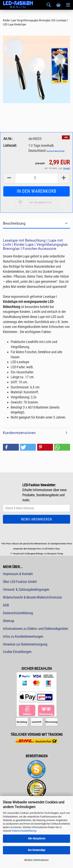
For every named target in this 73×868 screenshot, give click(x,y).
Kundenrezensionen (19, 433)
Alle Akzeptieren (37, 838)
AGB (6, 605)
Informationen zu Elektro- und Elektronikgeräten (36, 629)
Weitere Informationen (36, 860)
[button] (11, 447)
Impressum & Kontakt (18, 574)
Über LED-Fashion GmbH (20, 582)
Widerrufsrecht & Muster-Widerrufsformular (32, 597)
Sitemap (9, 621)
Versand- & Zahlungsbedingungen (26, 589)
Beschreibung (14, 223)
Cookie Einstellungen (17, 652)
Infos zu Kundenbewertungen (23, 636)
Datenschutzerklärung (24, 831)
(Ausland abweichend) (55, 151)
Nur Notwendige (37, 850)
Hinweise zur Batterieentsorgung (25, 644)
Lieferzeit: (10, 145)
